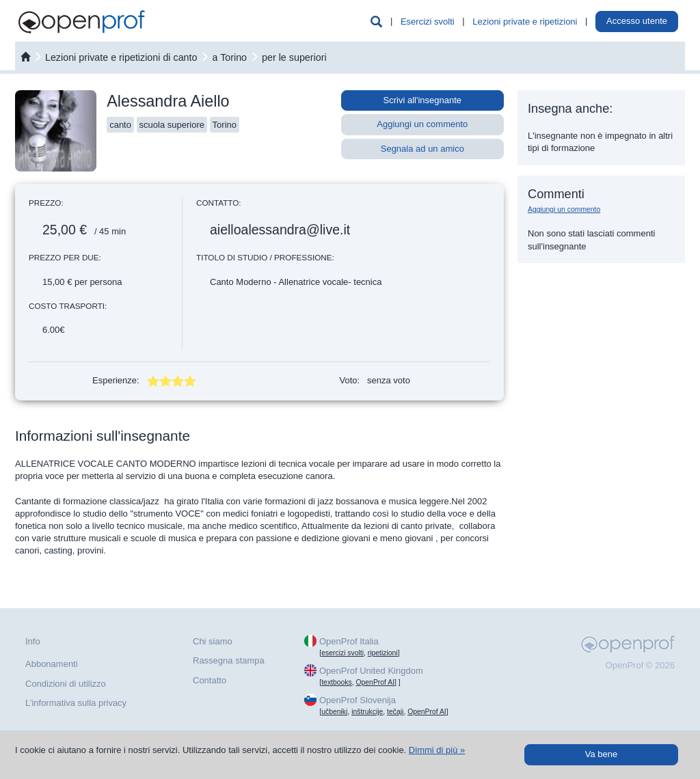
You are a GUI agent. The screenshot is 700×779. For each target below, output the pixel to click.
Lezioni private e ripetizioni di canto (121, 57)
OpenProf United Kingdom (371, 671)
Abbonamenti (52, 664)
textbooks (336, 682)
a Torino (229, 57)
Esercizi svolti (428, 22)
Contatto (210, 680)
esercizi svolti (342, 653)
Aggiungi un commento (422, 124)
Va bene (601, 754)
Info (33, 641)
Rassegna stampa (229, 660)
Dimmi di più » (437, 750)
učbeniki (334, 712)
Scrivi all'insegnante (423, 100)
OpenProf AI (375, 682)
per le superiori (294, 57)
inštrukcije (367, 712)
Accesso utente (637, 21)
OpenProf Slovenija (358, 700)
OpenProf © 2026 (640, 665)
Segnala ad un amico (422, 149)
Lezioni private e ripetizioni (525, 22)
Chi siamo (213, 641)
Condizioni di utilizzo (66, 684)
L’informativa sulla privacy (76, 703)
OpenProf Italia (349, 641)
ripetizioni (383, 653)
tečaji (395, 712)
